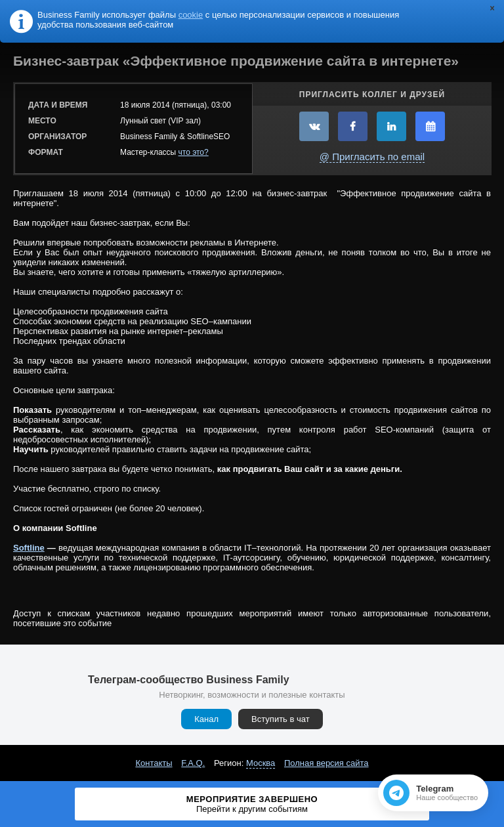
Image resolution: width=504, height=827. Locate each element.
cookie (191, 15)
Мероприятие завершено (252, 804)
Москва (261, 763)
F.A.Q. (193, 763)
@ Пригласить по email (372, 157)
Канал (206, 719)
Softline (29, 548)
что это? (194, 152)
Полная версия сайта (326, 763)
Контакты (154, 763)
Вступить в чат (281, 719)
